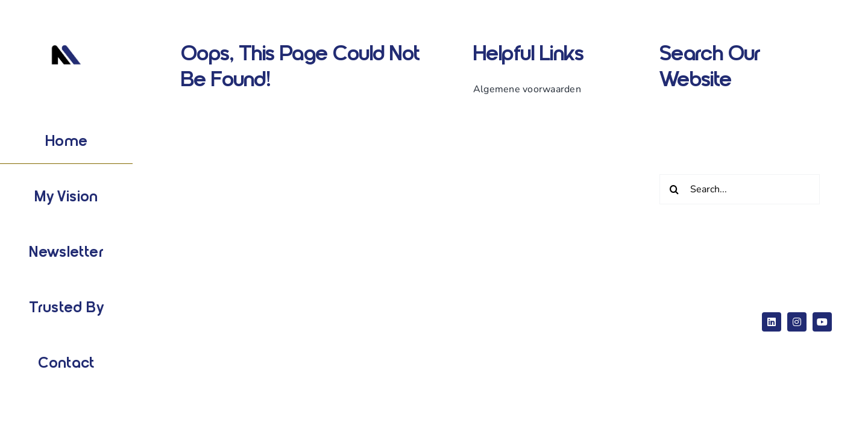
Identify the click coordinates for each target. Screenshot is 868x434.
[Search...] (740, 189)
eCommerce (444, 313)
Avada (249, 313)
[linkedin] (772, 322)
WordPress (380, 313)
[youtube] (822, 322)
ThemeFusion (195, 331)
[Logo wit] (66, 42)
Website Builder (311, 313)
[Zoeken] (675, 189)
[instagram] (797, 322)
